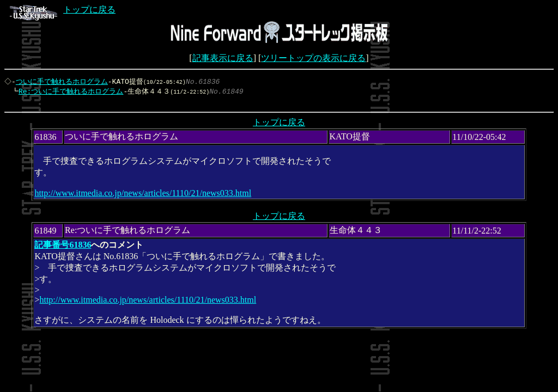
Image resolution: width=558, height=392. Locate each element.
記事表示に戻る (223, 58)
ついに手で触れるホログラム (63, 82)
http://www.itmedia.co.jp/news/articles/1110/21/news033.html (143, 196)
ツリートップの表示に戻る (313, 58)
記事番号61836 (63, 247)
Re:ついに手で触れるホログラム (68, 92)
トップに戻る (63, 10)
